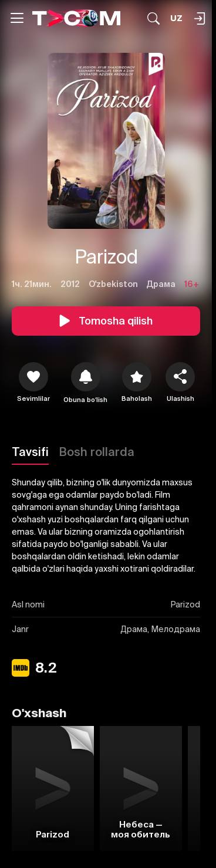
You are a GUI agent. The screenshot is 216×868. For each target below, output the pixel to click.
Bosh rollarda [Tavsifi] (97, 452)
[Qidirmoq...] (153, 18)
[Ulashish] (180, 377)
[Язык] (176, 18)
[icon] (33, 377)
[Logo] (76, 18)
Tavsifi (30, 452)
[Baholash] (137, 377)
